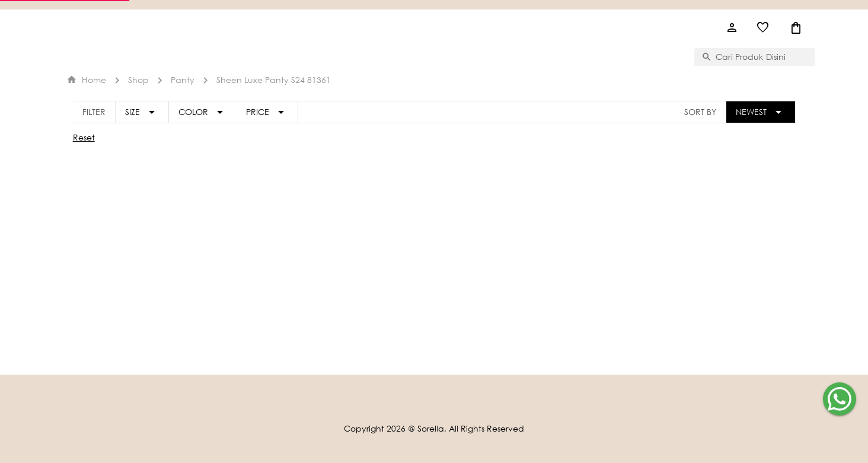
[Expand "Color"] (203, 112)
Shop (138, 80)
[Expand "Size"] (142, 112)
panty (183, 80)
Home (86, 80)
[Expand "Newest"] (761, 112)
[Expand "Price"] (267, 112)
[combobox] (762, 57)
